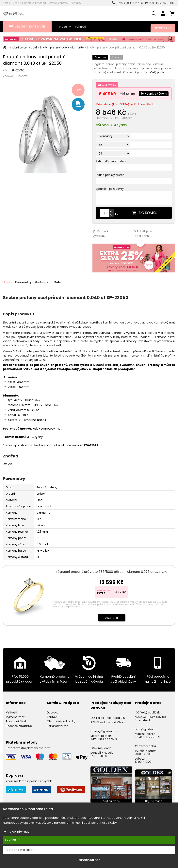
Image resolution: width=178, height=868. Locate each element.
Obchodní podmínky (61, 728)
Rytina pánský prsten (110, 182)
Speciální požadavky (110, 196)
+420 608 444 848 (148, 744)
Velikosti (80, 27)
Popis (8, 289)
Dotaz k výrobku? (100, 241)
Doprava (29, 3)
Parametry (23, 289)
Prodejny (65, 27)
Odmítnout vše (89, 860)
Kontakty (76, 3)
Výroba (41, 3)
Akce (6, 3)
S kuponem (104, 597)
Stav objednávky (58, 3)
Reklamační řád (58, 733)
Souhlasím (13, 840)
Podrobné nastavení (20, 850)
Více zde (112, 624)
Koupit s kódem (114, 101)
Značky (17, 3)
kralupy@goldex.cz (103, 738)
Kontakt (52, 724)
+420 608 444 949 (104, 746)
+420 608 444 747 (125, 3)
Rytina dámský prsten (111, 169)
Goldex (22, 76)
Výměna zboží (16, 724)
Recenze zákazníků (19, 733)
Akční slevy (163, 28)
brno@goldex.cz (146, 736)
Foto (58, 289)
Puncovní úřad (16, 728)
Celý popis (157, 72)
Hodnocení (43, 289)
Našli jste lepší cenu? (143, 241)
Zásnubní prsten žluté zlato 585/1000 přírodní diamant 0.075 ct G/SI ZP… (112, 578)
